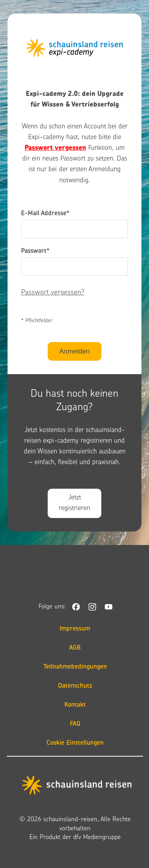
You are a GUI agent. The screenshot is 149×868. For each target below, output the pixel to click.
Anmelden (74, 351)
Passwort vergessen (55, 148)
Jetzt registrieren (74, 503)
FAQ (75, 724)
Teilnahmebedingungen (75, 667)
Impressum (75, 629)
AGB (75, 648)
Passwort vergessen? (53, 293)
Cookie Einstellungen (75, 743)
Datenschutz (75, 686)
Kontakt (75, 705)
